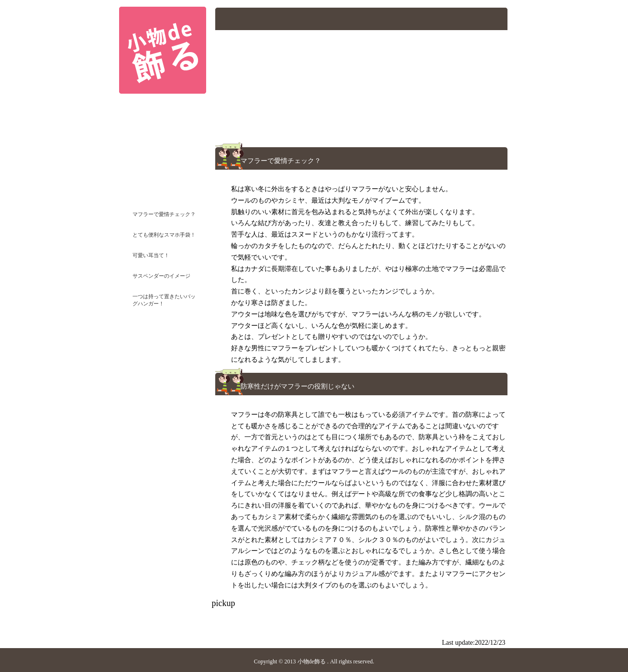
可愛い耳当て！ (151, 255)
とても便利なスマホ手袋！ (164, 235)
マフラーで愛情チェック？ (164, 214)
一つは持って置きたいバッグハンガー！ (164, 299)
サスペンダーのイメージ (161, 276)
